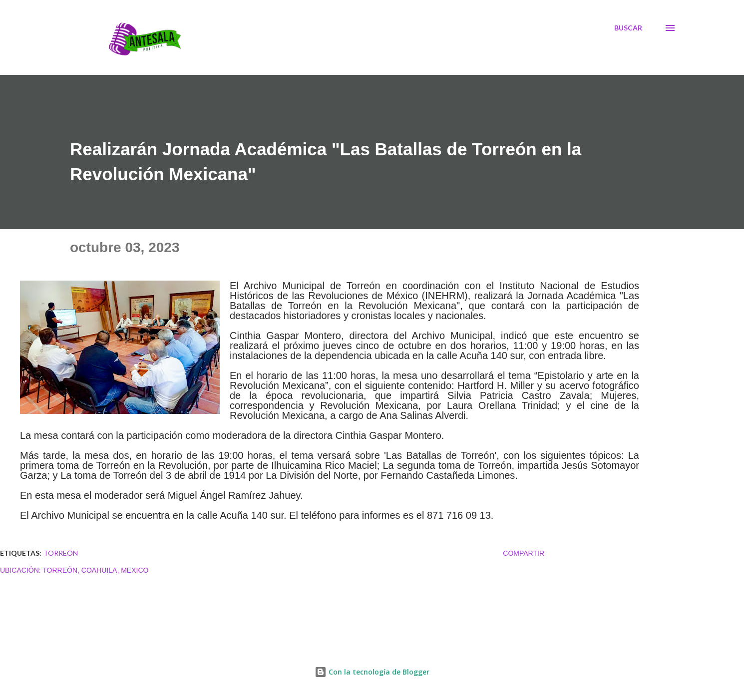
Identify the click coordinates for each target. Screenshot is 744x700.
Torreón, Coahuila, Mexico (95, 570)
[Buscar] (628, 28)
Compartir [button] (524, 553)
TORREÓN (61, 553)
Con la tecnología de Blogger (372, 672)
